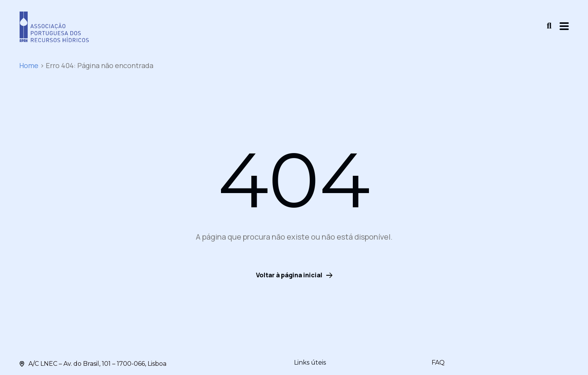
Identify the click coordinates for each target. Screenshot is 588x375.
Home (29, 65)
